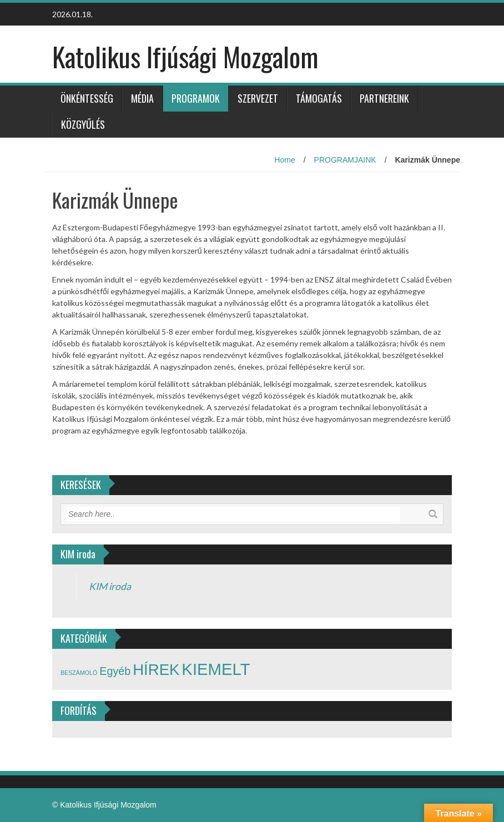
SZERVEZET (258, 98)
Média (142, 98)
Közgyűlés (83, 124)
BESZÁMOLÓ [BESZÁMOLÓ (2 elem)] (79, 673)
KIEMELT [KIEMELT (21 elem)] (216, 669)
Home (284, 160)
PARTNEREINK (384, 98)
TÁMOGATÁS (319, 98)
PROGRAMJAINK (345, 160)
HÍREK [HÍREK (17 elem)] (156, 670)
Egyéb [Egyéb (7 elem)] (115, 671)
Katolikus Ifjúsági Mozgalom (185, 56)
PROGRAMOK (196, 98)
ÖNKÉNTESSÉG (87, 98)
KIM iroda (110, 586)
